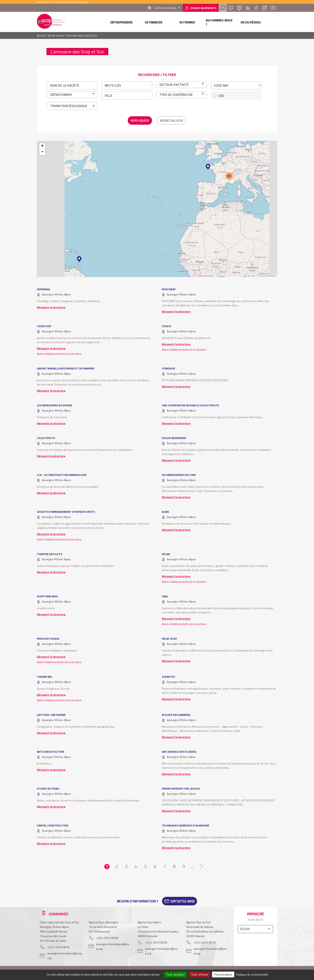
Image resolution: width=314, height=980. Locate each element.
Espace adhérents (203, 8)
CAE (221, 96)
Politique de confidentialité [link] (252, 974)
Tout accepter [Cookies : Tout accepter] (175, 974)
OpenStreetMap (263, 276)
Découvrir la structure (51, 307)
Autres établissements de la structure (59, 354)
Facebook (256, 8)
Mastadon (240, 8)
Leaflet (251, 276)
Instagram (264, 8)
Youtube (273, 8)
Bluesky (231, 8)
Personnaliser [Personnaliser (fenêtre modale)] (223, 974)
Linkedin (248, 8)
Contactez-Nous (183, 901)
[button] (79, 259)
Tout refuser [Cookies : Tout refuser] (199, 974)
